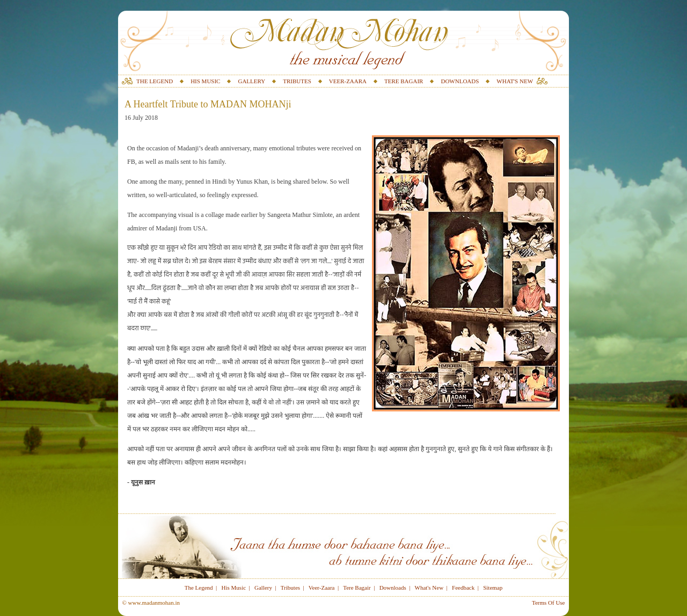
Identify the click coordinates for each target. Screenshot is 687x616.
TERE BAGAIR (404, 81)
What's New (429, 588)
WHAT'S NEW (515, 81)
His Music (234, 588)
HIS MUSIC (205, 81)
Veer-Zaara (322, 588)
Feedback (463, 588)
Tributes (290, 588)
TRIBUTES (297, 81)
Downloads (393, 588)
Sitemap (493, 588)
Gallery (263, 588)
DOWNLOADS (460, 81)
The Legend (199, 588)
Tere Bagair (357, 588)
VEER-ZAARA (348, 81)
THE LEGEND (155, 81)
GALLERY (251, 81)
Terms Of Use (549, 603)
